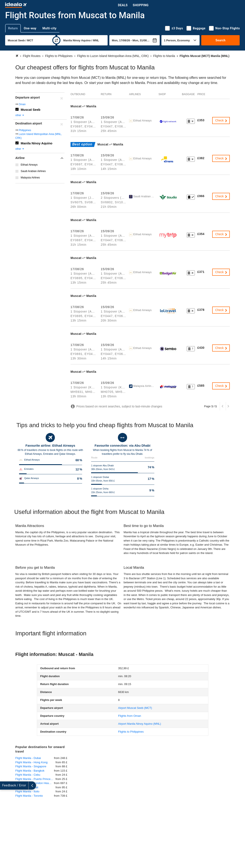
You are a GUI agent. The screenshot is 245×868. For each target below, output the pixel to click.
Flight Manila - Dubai (28, 758)
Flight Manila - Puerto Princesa (35, 779)
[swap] (56, 40)
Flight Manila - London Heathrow (35, 783)
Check (221, 120)
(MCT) (135, 708)
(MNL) (140, 724)
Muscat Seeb (31, 110)
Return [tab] (13, 28)
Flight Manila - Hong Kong (32, 762)
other (20, 115)
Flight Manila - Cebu (28, 775)
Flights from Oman (130, 716)
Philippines (25, 130)
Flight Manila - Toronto (29, 796)
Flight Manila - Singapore (31, 766)
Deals (123, 5)
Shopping (141, 5)
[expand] (4, 786)
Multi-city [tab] (50, 28)
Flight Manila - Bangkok (30, 771)
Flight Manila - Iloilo (27, 791)
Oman (22, 104)
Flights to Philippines (131, 732)
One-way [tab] (30, 28)
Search (220, 40)
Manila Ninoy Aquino (37, 143)
